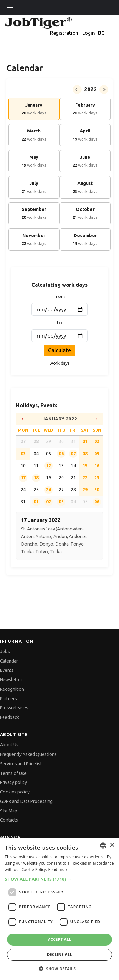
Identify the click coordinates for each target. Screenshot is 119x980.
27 (23, 441)
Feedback (10, 717)
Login (89, 33)
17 (23, 478)
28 (36, 441)
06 (61, 454)
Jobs (5, 652)
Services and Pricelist (21, 764)
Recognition (12, 689)
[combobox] (103, 846)
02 (97, 441)
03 (61, 502)
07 (73, 454)
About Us (9, 745)
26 (49, 490)
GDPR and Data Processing (26, 801)
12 (49, 466)
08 (85, 454)
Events (7, 670)
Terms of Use (13, 773)
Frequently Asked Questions (28, 754)
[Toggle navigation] (10, 7)
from (60, 297)
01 (85, 441)
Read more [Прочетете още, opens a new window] (58, 870)
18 (36, 478)
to (60, 323)
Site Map (9, 811)
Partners (8, 699)
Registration (64, 33)
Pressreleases (14, 708)
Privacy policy (13, 782)
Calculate (60, 350)
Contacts (9, 820)
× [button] (112, 845)
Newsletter (11, 680)
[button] (60, 879)
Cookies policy (15, 792)
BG (101, 33)
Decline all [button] (60, 955)
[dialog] (60, 909)
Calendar (9, 661)
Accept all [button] (60, 939)
